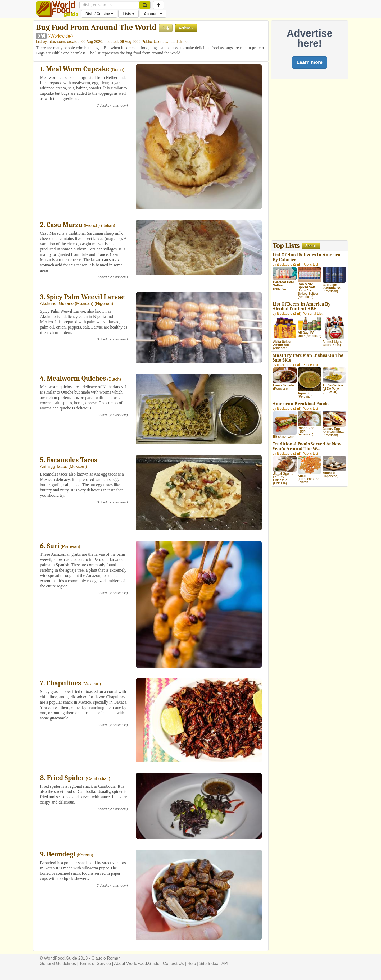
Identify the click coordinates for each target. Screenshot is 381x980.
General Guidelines (58, 963)
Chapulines (64, 683)
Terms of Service (95, 963)
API (225, 963)
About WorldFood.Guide (137, 963)
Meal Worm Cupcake (78, 69)
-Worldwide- (60, 36)
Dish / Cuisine (99, 14)
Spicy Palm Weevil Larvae (86, 297)
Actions (186, 28)
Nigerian (104, 304)
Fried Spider (66, 778)
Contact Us (173, 963)
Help (192, 963)
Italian (108, 225)
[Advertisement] (310, 161)
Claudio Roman (106, 958)
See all (311, 246)
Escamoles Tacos (72, 460)
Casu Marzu (65, 225)
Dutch (117, 70)
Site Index (209, 963)
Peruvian (70, 547)
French (92, 225)
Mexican (84, 304)
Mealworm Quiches (76, 379)
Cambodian (98, 779)
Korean (85, 855)
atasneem (57, 42)
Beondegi (61, 854)
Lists (128, 14)
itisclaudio (120, 593)
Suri (53, 546)
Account (153, 14)
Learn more (310, 62)
